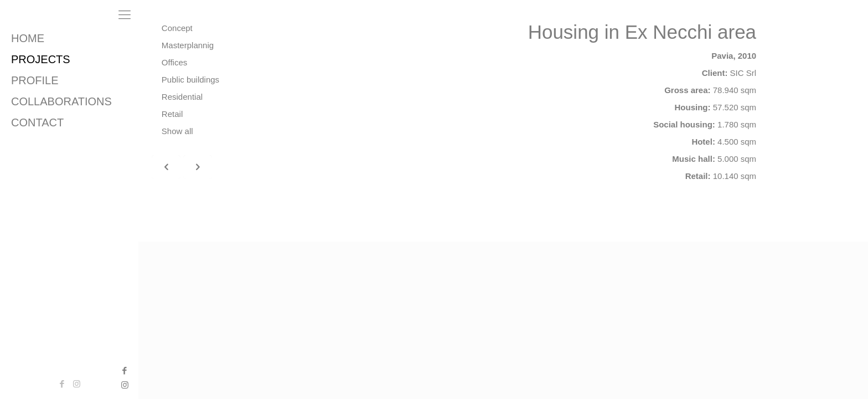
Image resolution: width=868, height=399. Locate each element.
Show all (177, 131)
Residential (182, 97)
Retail (172, 114)
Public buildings (190, 80)
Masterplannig (188, 45)
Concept (177, 28)
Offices (174, 62)
